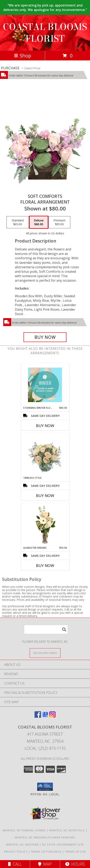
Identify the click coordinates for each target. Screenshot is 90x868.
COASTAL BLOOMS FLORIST (45, 33)
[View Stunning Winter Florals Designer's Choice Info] (45, 385)
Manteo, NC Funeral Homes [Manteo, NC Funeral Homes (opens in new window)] (24, 830)
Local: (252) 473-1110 (45, 748)
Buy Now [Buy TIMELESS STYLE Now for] (45, 496)
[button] (45, 787)
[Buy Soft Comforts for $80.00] (45, 337)
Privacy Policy (16, 852)
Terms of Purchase (46, 852)
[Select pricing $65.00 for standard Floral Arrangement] (18, 222)
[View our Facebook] (38, 716)
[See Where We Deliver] (45, 653)
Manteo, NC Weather (22, 844)
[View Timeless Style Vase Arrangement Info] (45, 455)
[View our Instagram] (52, 716)
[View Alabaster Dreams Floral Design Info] (45, 525)
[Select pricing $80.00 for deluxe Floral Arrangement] (39, 222)
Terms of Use (76, 852)
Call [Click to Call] (15, 864)
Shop (23, 55)
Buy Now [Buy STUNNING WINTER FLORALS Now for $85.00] (45, 426)
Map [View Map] (45, 864)
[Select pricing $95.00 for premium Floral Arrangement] (59, 222)
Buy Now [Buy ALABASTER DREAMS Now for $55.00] (45, 565)
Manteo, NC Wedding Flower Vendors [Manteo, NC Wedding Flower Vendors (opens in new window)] (45, 837)
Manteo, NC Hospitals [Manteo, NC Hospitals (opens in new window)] (67, 830)
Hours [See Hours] (75, 864)
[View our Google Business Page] (45, 716)
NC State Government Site (63, 844)
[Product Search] (46, 629)
